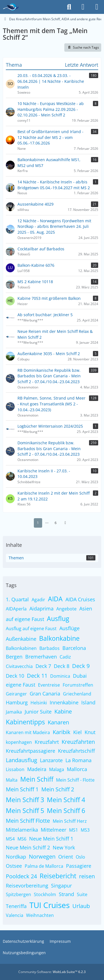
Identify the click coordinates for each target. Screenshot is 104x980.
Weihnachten (40, 915)
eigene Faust (21, 685)
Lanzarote (51, 760)
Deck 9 (81, 666)
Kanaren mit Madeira (28, 732)
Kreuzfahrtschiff (76, 751)
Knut (90, 732)
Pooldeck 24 (21, 876)
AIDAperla (16, 609)
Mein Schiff (37, 779)
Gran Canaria (45, 694)
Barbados (50, 648)
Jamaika (14, 712)
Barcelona (74, 648)
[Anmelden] (83, 7)
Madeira (37, 769)
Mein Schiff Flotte (28, 821)
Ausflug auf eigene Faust (31, 629)
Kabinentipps (25, 722)
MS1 (73, 830)
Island (88, 702)
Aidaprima (41, 609)
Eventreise (49, 685)
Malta (12, 780)
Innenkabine (64, 702)
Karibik (62, 732)
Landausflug (21, 760)
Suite (82, 894)
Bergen (14, 657)
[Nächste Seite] (65, 523)
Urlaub (81, 906)
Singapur (61, 886)
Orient (66, 857)
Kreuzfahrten (78, 742)
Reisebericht (58, 876)
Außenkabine (21, 639)
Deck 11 (37, 676)
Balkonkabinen (21, 648)
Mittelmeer (54, 830)
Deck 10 (15, 676)
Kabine (63, 711)
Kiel (78, 732)
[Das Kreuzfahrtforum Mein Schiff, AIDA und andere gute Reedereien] (11, 7)
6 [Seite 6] (56, 523)
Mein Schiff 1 (22, 789)
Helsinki (39, 703)
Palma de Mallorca (44, 866)
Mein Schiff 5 (25, 811)
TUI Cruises (50, 905)
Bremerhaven (41, 657)
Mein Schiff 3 (25, 800)
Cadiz (65, 657)
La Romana (78, 760)
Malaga (57, 769)
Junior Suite (38, 712)
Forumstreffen (78, 685)
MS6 (22, 839)
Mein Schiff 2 (58, 789)
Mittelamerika (22, 830)
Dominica (60, 676)
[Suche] (69, 7)
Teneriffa (16, 906)
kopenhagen (19, 742)
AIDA (55, 599)
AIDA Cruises (80, 599)
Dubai (80, 676)
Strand (66, 894)
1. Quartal (17, 599)
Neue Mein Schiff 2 (28, 847)
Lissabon (15, 769)
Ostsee (14, 866)
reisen (87, 876)
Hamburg (17, 702)
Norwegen (42, 856)
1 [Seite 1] (38, 523)
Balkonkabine (59, 638)
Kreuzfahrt (47, 742)
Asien (86, 609)
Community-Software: (52, 972)
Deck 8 (62, 666)
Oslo (80, 857)
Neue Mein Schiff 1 (51, 839)
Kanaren (58, 722)
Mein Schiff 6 (66, 811)
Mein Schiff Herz (70, 821)
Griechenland (77, 694)
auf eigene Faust (25, 619)
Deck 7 (43, 666)
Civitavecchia (19, 666)
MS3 (85, 830)
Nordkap (16, 857)
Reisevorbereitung (27, 886)
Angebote (66, 609)
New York (64, 847)
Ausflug (58, 619)
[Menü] (97, 7)
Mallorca (77, 769)
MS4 (10, 839)
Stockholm (45, 894)
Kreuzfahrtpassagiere (31, 751)
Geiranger (16, 694)
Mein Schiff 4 (66, 800)
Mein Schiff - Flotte (75, 780)
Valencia (15, 915)
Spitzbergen (18, 894)
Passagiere (79, 866)
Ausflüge (69, 628)
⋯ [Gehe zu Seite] (47, 523)
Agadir (38, 600)
